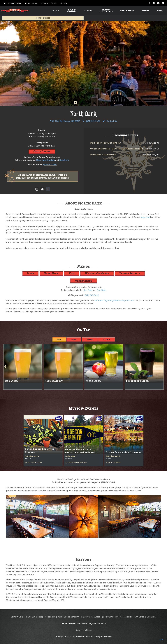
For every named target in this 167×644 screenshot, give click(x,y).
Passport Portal (12, 3)
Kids (72, 273)
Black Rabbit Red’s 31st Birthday (105, 143)
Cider (106, 339)
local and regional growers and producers (114, 300)
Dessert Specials (130, 273)
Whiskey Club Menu (97, 273)
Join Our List (29, 617)
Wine (90, 339)
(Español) (98, 617)
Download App (49, 3)
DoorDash (101, 290)
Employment (87, 617)
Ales (74, 339)
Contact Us (110, 121)
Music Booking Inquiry (68, 617)
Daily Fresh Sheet (84, 630)
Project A (102, 623)
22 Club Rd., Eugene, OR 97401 (65, 121)
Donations (152, 617)
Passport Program (47, 617)
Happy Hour (51, 273)
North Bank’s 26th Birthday (103, 155)
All (59, 339)
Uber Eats (87, 290)
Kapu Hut (145, 217)
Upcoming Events (125, 135)
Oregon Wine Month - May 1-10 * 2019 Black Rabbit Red (117, 149)
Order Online (42, 151)
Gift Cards (139, 617)
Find (64, 3)
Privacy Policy (111, 617)
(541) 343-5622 (91, 121)
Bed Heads (31, 3)
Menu (30, 273)
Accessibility (126, 617)
